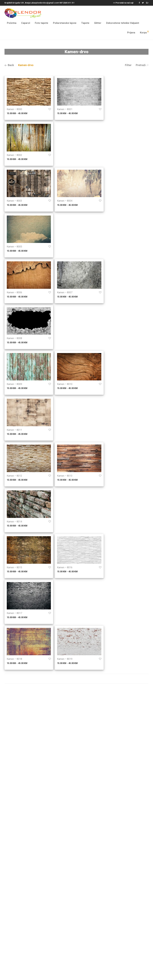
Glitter (98, 23)
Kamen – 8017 (14, 613)
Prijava (131, 33)
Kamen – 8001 (65, 109)
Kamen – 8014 (14, 522)
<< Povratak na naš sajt (123, 3)
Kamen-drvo (26, 65)
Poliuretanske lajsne (65, 23)
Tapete (85, 23)
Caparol (26, 23)
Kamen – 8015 (14, 567)
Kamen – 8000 (14, 109)
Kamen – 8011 (14, 430)
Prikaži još (76, 679)
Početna (12, 23)
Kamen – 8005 (14, 247)
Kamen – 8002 (14, 155)
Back (9, 65)
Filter (128, 65)
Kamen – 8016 (65, 567)
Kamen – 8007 (65, 292)
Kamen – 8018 (14, 659)
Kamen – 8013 (65, 476)
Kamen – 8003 (14, 201)
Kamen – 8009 (14, 384)
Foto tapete (42, 23)
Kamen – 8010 (65, 384)
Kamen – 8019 (65, 659)
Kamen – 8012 (14, 476)
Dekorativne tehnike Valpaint (123, 23)
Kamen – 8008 (14, 338)
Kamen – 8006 (14, 292)
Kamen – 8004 (65, 201)
